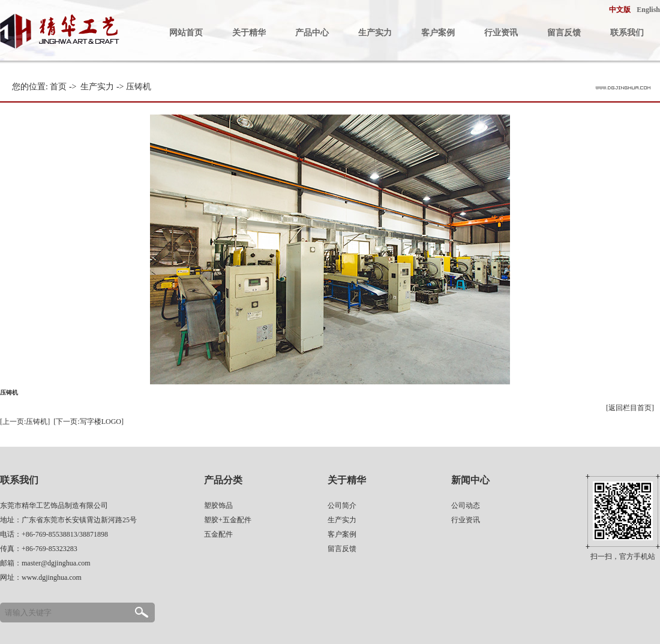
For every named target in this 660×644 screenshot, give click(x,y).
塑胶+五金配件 (228, 520)
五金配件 (218, 534)
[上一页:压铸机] (25, 422)
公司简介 (342, 505)
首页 (58, 87)
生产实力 (375, 33)
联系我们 (627, 33)
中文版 (620, 10)
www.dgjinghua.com (52, 577)
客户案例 (438, 33)
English (648, 10)
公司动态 (466, 505)
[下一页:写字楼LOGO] (88, 422)
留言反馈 (564, 33)
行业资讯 (501, 33)
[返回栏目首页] (630, 408)
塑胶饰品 (218, 505)
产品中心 (312, 33)
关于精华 (249, 33)
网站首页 (186, 33)
